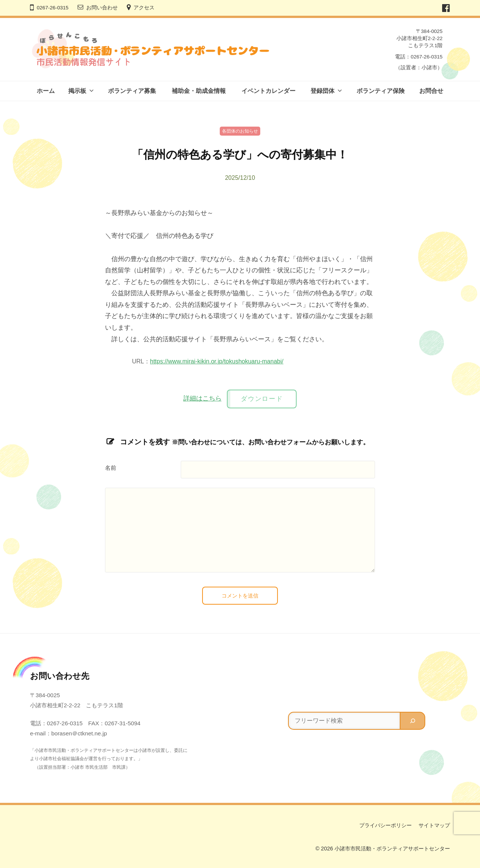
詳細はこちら (202, 398)
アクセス (144, 8)
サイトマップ (434, 825)
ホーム (46, 91)
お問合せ (431, 91)
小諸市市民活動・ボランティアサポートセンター (392, 849)
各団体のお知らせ (240, 131)
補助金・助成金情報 (199, 91)
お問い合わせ (102, 8)
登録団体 (322, 91)
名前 (111, 468)
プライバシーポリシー (385, 825)
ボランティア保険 (381, 91)
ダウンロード (262, 399)
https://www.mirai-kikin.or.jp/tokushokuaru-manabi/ (217, 361)
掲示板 (77, 91)
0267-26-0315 (53, 8)
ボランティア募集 (132, 91)
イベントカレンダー (268, 91)
